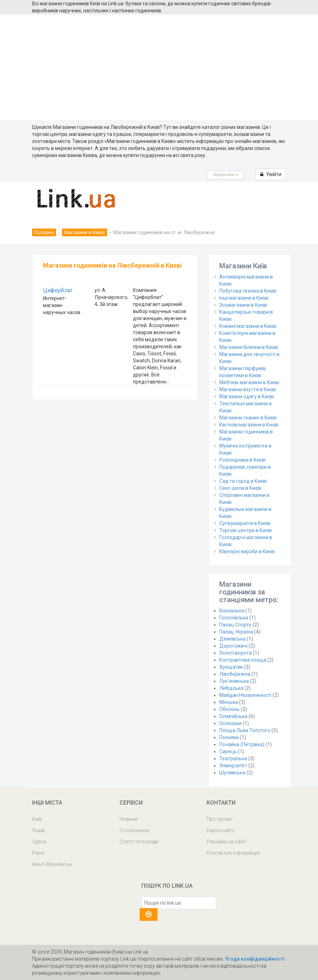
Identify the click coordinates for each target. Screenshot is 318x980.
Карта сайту (221, 830)
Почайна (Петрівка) (242, 744)
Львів (38, 830)
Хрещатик (231, 667)
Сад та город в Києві (243, 481)
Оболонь (230, 709)
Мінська (229, 702)
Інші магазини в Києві (244, 298)
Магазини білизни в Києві (249, 347)
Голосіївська (234, 618)
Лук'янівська (234, 681)
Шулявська (232, 773)
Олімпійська (233, 716)
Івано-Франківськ (52, 864)
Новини (129, 819)
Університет (233, 766)
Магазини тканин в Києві (248, 418)
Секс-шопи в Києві (240, 488)
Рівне (38, 853)
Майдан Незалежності (245, 695)
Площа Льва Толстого (245, 730)
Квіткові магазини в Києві (249, 425)
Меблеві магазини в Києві (249, 382)
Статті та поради (139, 842)
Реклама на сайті (227, 842)
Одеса (39, 842)
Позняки (229, 737)
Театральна (233, 759)
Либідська (231, 688)
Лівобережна (235, 674)
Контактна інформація (233, 853)
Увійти (271, 174)
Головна (44, 232)
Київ (37, 819)
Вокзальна (232, 611)
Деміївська (233, 639)
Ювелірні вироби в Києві (247, 551)
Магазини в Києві (85, 232)
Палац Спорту (235, 625)
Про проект (220, 819)
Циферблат (58, 290)
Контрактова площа (243, 660)
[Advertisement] (159, 67)
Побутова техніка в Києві (248, 291)
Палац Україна (236, 632)
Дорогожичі (233, 646)
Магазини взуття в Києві (248, 389)
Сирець (228, 751)
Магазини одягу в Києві (247, 397)
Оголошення (134, 830)
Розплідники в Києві (243, 460)
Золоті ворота (236, 653)
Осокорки (230, 723)
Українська (225, 175)
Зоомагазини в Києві (243, 305)
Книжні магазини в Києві (248, 326)
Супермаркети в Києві (245, 523)
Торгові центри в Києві (246, 530)
